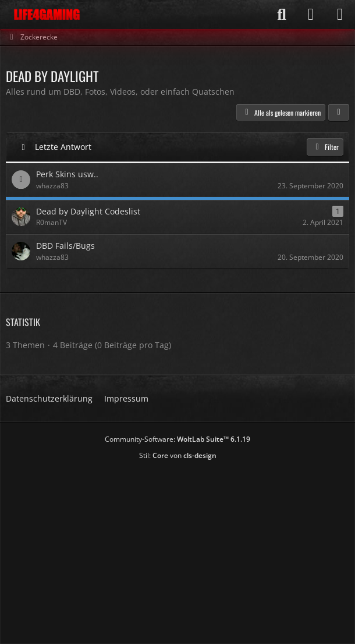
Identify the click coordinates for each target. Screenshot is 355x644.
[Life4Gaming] (47, 15)
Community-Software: (177, 439)
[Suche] (282, 15)
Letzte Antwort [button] (63, 147)
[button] (339, 113)
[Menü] (340, 15)
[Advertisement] (180, 548)
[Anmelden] (311, 15)
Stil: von (178, 455)
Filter (325, 147)
